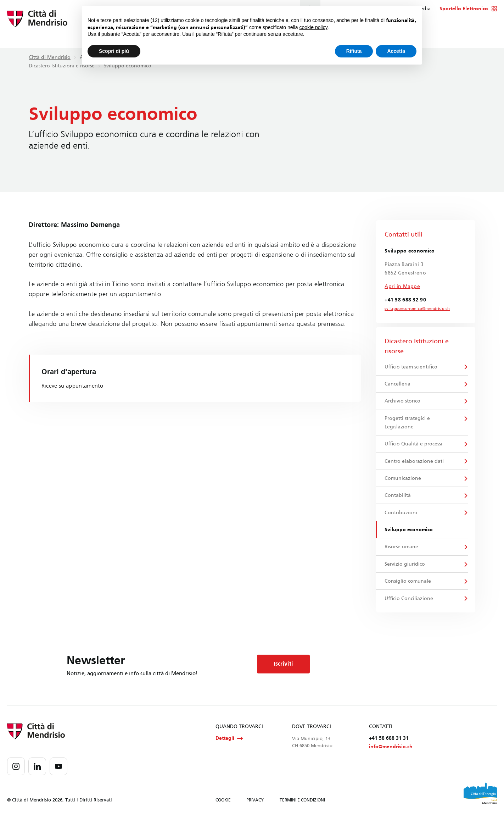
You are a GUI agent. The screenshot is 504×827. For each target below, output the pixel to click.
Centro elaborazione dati (415, 464)
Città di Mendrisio (50, 57)
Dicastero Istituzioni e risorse (62, 66)
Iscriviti (286, 672)
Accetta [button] (396, 51)
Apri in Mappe (402, 286)
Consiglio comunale (408, 588)
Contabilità (398, 499)
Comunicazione (403, 482)
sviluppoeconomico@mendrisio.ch (414, 309)
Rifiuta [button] (354, 51)
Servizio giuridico (405, 570)
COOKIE (223, 809)
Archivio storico (403, 402)
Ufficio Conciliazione (409, 606)
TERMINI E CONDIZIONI (302, 809)
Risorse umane (402, 552)
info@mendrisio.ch (391, 755)
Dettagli (229, 746)
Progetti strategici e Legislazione (408, 424)
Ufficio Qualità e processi (414, 446)
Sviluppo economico (409, 535)
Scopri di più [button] (114, 51)
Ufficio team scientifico (411, 367)
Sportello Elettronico (468, 9)
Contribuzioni (401, 517)
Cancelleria (398, 385)
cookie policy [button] (313, 27)
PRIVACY (255, 809)
